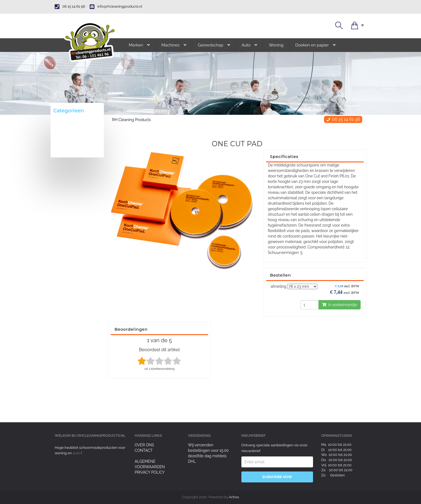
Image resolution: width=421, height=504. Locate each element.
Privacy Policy (150, 472)
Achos (234, 497)
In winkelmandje (340, 305)
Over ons (144, 445)
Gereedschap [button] (214, 45)
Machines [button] (174, 45)
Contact (144, 450)
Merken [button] (139, 45)
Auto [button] (249, 45)
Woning (276, 45)
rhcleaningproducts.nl (102, 436)
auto (77, 453)
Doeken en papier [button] (315, 45)
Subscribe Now (277, 477)
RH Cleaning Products (131, 120)
